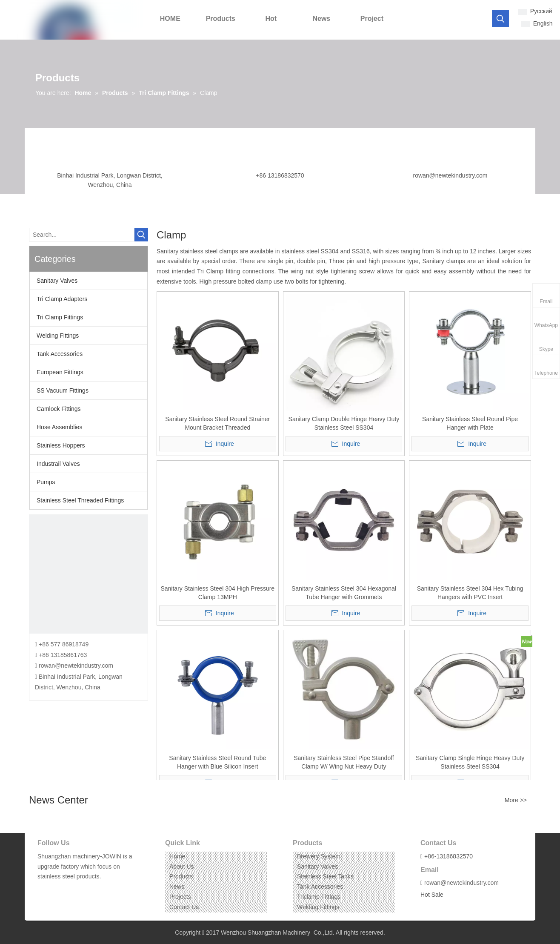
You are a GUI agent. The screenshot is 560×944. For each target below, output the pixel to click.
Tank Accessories (60, 354)
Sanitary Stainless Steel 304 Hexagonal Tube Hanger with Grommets (344, 593)
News (177, 887)
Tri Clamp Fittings (60, 317)
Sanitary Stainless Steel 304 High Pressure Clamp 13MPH (217, 593)
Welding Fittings (58, 336)
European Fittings (60, 372)
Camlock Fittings (59, 409)
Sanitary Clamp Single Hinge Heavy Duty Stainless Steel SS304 (470, 762)
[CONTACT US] (89, 574)
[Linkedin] (56, 890)
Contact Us (184, 907)
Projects (180, 897)
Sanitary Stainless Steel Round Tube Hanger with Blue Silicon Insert (217, 762)
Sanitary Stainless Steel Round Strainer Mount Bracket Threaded (217, 423)
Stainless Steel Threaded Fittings (80, 500)
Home (177, 856)
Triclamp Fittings (319, 897)
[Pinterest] (83, 890)
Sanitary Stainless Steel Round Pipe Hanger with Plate (470, 423)
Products (181, 876)
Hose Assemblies (59, 427)
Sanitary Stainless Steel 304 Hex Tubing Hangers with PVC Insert (470, 593)
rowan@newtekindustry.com (450, 175)
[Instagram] (70, 890)
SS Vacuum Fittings (63, 390)
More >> (516, 800)
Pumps (46, 482)
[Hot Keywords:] (500, 19)
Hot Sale (432, 895)
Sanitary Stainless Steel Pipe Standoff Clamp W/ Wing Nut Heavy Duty (344, 762)
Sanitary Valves (57, 281)
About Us (182, 867)
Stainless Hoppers (61, 445)
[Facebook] (43, 890)
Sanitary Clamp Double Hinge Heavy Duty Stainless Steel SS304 (344, 423)
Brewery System (319, 856)
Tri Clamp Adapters (62, 299)
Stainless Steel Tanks (325, 876)
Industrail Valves (58, 464)
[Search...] (82, 235)
